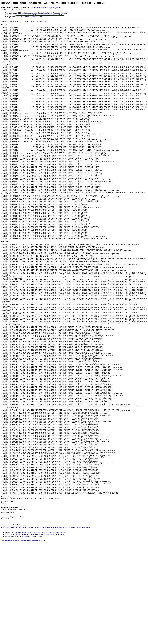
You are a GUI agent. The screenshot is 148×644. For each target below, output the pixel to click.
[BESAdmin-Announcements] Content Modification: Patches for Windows (42, 13)
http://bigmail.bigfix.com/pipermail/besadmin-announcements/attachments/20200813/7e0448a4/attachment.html (47, 629)
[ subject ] (34, 17)
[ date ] (22, 17)
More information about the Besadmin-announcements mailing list (23, 642)
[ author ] (41, 17)
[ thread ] (27, 17)
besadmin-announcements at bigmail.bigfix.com (46, 8)
